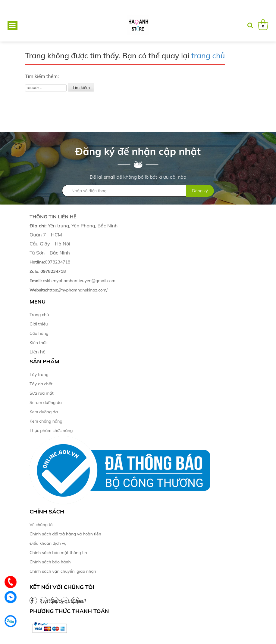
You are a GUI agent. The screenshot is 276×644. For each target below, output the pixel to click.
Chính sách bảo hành (50, 562)
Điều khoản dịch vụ (48, 543)
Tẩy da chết (41, 384)
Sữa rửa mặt (42, 393)
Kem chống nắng (46, 421)
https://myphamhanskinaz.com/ (69, 290)
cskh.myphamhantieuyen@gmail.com (72, 281)
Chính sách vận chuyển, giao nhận (63, 571)
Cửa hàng (39, 333)
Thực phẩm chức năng (51, 430)
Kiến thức (39, 343)
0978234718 (50, 262)
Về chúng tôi (42, 525)
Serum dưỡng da (46, 402)
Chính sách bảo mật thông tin (58, 553)
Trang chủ (39, 315)
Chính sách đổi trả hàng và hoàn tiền (65, 534)
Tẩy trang (39, 374)
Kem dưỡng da (44, 412)
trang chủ (208, 55)
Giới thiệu (39, 324)
